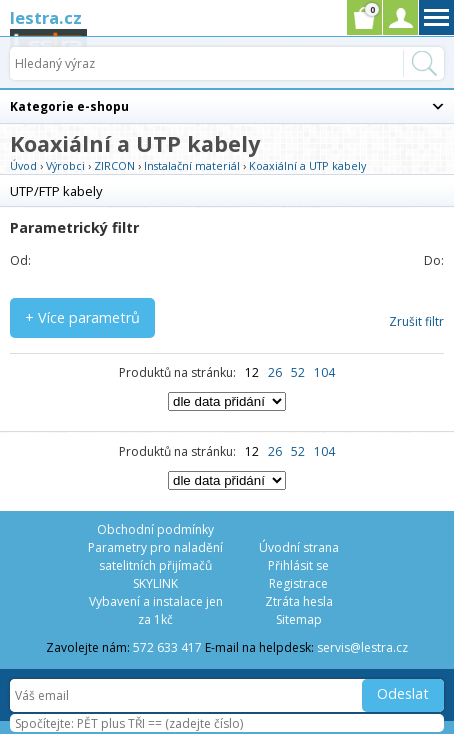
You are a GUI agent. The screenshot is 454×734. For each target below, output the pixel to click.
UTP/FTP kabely (56, 191)
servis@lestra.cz (362, 647)
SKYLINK (155, 583)
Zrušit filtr (416, 321)
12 (252, 372)
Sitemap (299, 619)
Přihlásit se (298, 565)
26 (275, 372)
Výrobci (65, 165)
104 (324, 372)
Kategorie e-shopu (69, 106)
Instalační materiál (192, 165)
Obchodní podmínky (155, 529)
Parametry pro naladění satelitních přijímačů (155, 556)
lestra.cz (46, 17)
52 (298, 372)
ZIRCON (114, 165)
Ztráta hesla (299, 601)
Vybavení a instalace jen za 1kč (156, 610)
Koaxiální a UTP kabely (307, 165)
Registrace (298, 583)
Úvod (23, 165)
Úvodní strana (299, 547)
